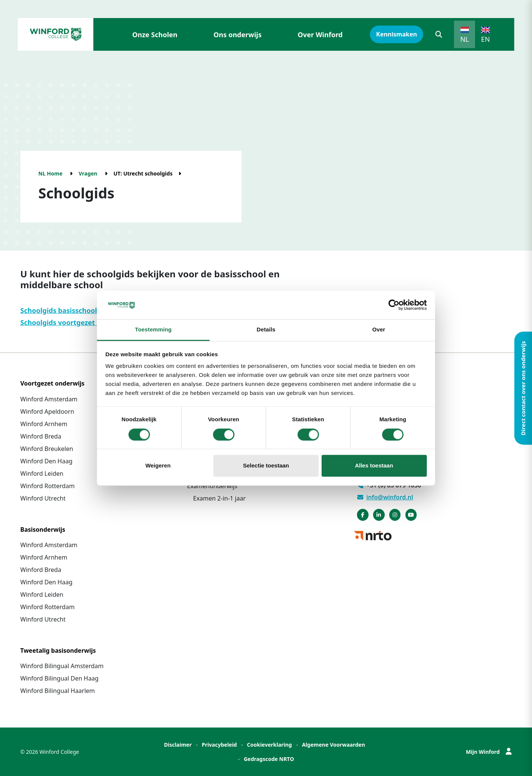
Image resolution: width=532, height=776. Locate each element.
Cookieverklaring (269, 745)
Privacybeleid (219, 745)
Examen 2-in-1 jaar (219, 498)
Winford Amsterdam (49, 399)
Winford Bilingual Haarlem (58, 691)
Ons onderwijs (237, 35)
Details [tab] (266, 330)
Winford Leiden (42, 473)
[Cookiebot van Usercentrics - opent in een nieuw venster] (394, 305)
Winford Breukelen (47, 449)
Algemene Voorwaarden (334, 745)
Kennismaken (397, 34)
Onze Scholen (155, 35)
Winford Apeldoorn (47, 411)
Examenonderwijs (212, 486)
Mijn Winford (489, 752)
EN (485, 39)
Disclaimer (178, 745)
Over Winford (320, 35)
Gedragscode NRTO (269, 759)
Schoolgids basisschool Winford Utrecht (87, 310)
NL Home (50, 173)
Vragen (88, 173)
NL (465, 39)
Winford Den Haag (46, 461)
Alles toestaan (374, 466)
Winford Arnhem (44, 424)
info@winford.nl (385, 497)
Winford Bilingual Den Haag (59, 678)
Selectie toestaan (266, 466)
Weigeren (158, 466)
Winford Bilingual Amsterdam (62, 666)
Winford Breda (41, 436)
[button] (439, 34)
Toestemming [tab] (153, 330)
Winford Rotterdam (48, 486)
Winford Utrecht (43, 498)
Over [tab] (379, 330)
